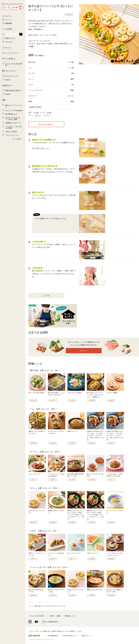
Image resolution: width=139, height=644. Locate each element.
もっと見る (17, 139)
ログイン (84, 351)
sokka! (8, 94)
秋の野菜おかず (11, 114)
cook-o (8, 80)
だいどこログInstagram (14, 110)
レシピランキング (12, 53)
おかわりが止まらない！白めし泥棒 (13, 118)
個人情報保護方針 (53, 636)
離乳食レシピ (70, 616)
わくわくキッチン (12, 76)
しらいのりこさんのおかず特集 (14, 127)
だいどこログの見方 (37, 616)
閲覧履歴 (9, 23)
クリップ (9, 20)
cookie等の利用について (70, 636)
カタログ (9, 42)
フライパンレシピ (12, 135)
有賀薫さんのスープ (13, 123)
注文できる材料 (45, 124)
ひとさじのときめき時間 (14, 64)
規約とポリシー (87, 636)
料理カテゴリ (10, 38)
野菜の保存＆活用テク (14, 90)
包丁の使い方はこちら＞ (41, 148)
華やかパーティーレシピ (14, 106)
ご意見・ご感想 (55, 616)
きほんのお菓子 (11, 131)
